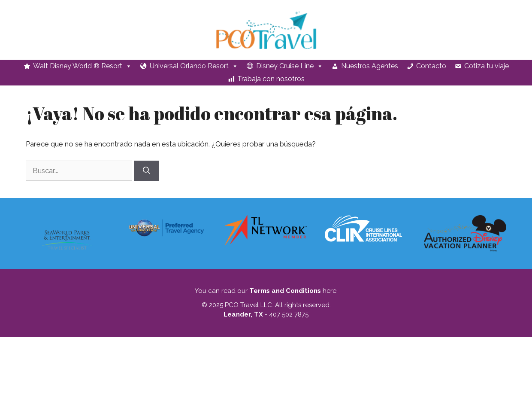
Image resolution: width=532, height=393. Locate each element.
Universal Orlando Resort (194, 66)
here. (329, 291)
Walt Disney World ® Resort (82, 66)
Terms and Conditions (285, 291)
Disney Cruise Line (290, 66)
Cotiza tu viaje (487, 66)
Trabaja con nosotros (271, 79)
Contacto (431, 66)
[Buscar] (147, 171)
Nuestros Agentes (370, 66)
